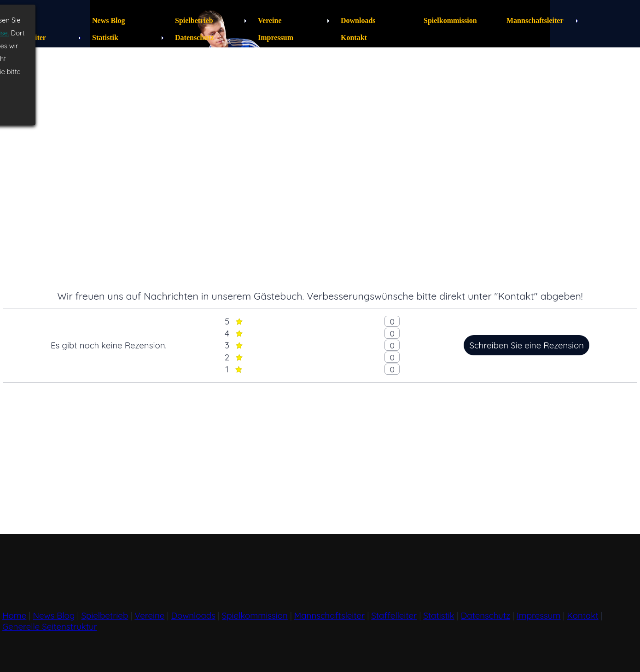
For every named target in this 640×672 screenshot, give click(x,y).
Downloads (193, 615)
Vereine (149, 615)
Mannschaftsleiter (329, 615)
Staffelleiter (394, 615)
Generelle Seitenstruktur (50, 626)
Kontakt (582, 615)
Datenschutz (486, 615)
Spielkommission (255, 615)
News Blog (54, 615)
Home (14, 615)
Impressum (538, 615)
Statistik (439, 615)
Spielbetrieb (105, 615)
